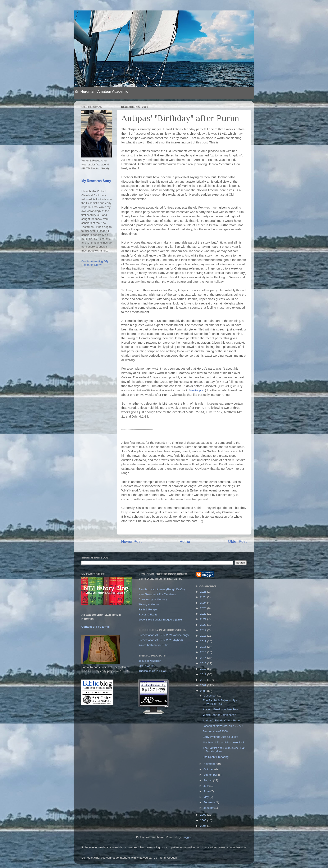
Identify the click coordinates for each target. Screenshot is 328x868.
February (210, 802)
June (207, 791)
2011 (204, 674)
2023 (204, 608)
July (206, 786)
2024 (204, 603)
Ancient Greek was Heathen (220, 709)
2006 (204, 820)
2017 (204, 641)
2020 (204, 625)
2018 (204, 636)
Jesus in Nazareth (150, 661)
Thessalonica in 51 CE (153, 671)
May (207, 797)
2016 (204, 647)
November (210, 764)
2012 (204, 669)
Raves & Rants (148, 615)
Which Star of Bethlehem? (219, 715)
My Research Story (96, 181)
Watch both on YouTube (153, 645)
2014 (204, 658)
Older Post (237, 541)
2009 (204, 685)
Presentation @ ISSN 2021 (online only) (164, 635)
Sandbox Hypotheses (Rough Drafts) (162, 589)
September (211, 775)
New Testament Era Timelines (157, 594)
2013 (204, 663)
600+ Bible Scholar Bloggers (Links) (161, 620)
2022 (204, 614)
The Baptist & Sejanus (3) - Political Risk (220, 702)
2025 (204, 597)
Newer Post (131, 541)
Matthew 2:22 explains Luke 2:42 (223, 742)
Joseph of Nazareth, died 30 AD (223, 726)
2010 (204, 680)
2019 (204, 630)
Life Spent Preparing (216, 757)
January (209, 808)
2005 (204, 826)
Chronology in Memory (153, 599)
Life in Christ (146, 666)
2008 (204, 691)
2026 (204, 592)
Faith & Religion (148, 609)
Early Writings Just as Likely (220, 737)
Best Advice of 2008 (215, 731)
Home (185, 541)
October (209, 769)
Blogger (186, 837)
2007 (204, 815)
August (208, 780)
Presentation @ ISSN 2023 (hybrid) (161, 640)
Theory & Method (149, 604)
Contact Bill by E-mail (96, 627)
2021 (204, 619)
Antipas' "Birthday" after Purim (222, 720)
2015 (204, 652)
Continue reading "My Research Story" (95, 263)
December (210, 696)
